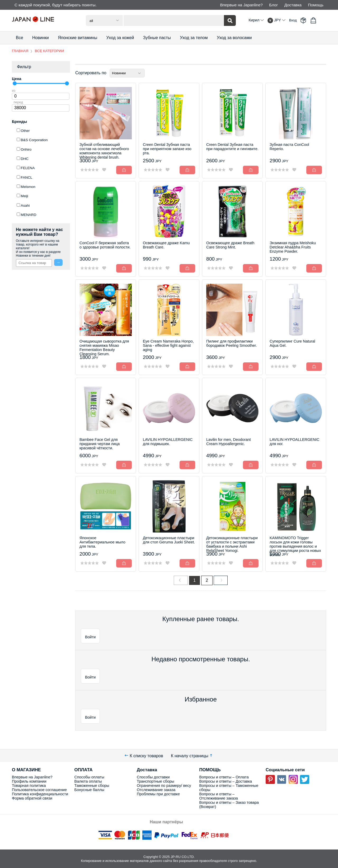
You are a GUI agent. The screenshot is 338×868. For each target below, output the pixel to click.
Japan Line (41, 20)
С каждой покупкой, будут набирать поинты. (56, 5)
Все (20, 38)
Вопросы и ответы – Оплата (224, 777)
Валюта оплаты (88, 781)
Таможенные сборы (92, 786)
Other (25, 131)
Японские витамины (78, 38)
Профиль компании (29, 781)
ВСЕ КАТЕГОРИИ (49, 51)
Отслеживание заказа (156, 790)
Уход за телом (194, 38)
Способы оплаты (89, 777)
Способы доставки (153, 777)
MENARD (29, 215)
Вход (293, 20)
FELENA (28, 168)
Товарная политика (29, 786)
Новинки (41, 38)
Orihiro (26, 149)
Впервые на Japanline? (241, 5)
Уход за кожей (120, 38)
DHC (25, 159)
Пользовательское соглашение (39, 790)
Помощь (316, 5)
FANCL (27, 177)
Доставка (293, 5)
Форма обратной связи (32, 798)
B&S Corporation (34, 140)
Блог (273, 5)
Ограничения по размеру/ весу (164, 786)
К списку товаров (144, 756)
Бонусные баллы (89, 790)
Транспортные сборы (156, 781)
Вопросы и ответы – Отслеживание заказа (219, 796)
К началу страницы (192, 756)
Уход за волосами (234, 38)
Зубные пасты (157, 38)
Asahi (25, 206)
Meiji (25, 196)
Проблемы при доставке (158, 794)
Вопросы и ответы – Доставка (226, 781)
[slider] (15, 83)
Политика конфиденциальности (40, 794)
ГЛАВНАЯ (20, 51)
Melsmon (28, 187)
